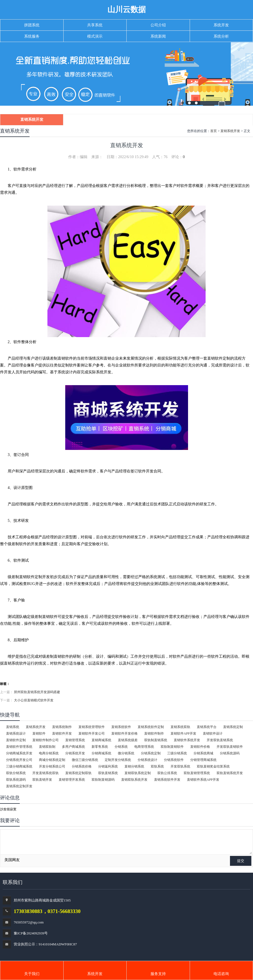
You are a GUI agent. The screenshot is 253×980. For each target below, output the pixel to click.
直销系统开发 (32, 120)
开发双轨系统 (180, 766)
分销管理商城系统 (203, 760)
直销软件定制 (16, 740)
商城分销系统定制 (52, 760)
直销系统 (13, 727)
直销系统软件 (121, 727)
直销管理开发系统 (72, 780)
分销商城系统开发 (19, 753)
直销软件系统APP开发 (203, 780)
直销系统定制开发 (19, 786)
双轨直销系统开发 (230, 773)
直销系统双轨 (180, 727)
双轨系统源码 (16, 780)
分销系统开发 (75, 753)
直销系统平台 (207, 727)
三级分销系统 (177, 753)
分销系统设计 (147, 760)
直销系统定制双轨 (78, 773)
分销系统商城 (203, 753)
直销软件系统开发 (187, 740)
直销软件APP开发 (183, 733)
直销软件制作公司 (46, 740)
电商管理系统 (144, 747)
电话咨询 (221, 974)
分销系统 (121, 747)
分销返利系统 (108, 766)
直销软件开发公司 (92, 733)
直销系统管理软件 (92, 727)
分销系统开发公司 (19, 760)
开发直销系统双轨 (46, 773)
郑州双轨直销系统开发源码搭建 (37, 692)
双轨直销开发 (42, 780)
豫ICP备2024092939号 (31, 933)
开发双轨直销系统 (220, 740)
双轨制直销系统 (156, 740)
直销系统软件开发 (167, 780)
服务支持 (158, 974)
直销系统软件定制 (151, 727)
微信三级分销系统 (85, 760)
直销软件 (39, 733)
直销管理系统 (75, 740)
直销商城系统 (101, 740)
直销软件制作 (154, 733)
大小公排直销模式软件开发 (34, 700)
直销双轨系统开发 (134, 780)
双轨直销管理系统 (197, 773)
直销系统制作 (62, 727)
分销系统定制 (151, 753)
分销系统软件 (174, 760)
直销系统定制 (233, 727)
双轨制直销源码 (103, 780)
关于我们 (32, 974)
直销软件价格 (200, 747)
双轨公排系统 (167, 773)
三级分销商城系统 (19, 766)
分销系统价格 (82, 766)
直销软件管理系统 (19, 747)
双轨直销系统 (108, 773)
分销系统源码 (230, 753)
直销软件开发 (62, 733)
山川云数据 (127, 9)
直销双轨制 (47, 747)
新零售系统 (100, 747)
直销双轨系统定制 (138, 773)
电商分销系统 (49, 753)
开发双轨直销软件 (230, 747)
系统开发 (95, 974)
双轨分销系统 (16, 773)
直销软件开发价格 (124, 733)
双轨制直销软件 (172, 747)
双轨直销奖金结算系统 (213, 766)
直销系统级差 (128, 740)
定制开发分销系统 (118, 760)
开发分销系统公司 (52, 766)
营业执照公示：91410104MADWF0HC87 (45, 944)
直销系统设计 (16, 733)
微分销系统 (126, 753)
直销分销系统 (134, 766)
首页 (214, 131)
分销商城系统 (101, 753)
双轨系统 (157, 766)
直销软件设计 (213, 733)
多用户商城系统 (73, 747)
